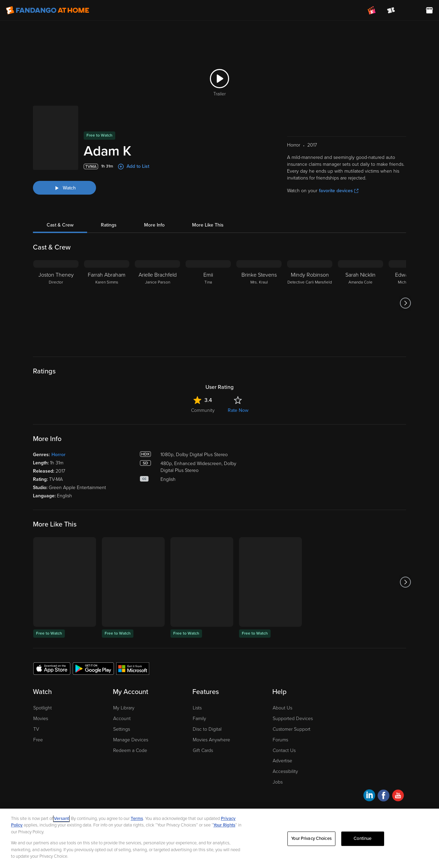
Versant (61, 819)
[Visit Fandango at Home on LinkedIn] (369, 796)
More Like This (208, 225)
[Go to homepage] (48, 10)
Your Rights (224, 825)
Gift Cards (203, 750)
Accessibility (285, 771)
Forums (280, 740)
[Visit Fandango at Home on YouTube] (398, 796)
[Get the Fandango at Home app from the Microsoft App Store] (133, 668)
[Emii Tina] (208, 303)
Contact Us (284, 750)
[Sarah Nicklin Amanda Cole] (360, 303)
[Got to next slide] (405, 303)
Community (203, 410)
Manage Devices (131, 740)
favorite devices (339, 191)
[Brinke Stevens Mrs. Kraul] (259, 303)
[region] (219, 838)
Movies (41, 719)
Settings (122, 729)
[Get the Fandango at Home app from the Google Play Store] (93, 668)
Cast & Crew (60, 225)
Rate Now (238, 410)
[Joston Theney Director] (56, 303)
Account (122, 719)
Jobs (278, 782)
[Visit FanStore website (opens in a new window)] (429, 10)
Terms (137, 819)
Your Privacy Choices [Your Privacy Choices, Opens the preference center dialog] (311, 838)
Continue (363, 838)
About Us (282, 708)
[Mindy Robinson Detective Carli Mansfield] (310, 303)
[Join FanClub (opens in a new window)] (372, 10)
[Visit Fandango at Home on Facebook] (384, 796)
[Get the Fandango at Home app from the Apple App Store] (52, 668)
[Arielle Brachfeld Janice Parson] (157, 303)
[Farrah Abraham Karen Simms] (107, 303)
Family (199, 719)
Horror (58, 455)
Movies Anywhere (211, 740)
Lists (197, 708)
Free (38, 740)
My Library (124, 708)
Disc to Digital (207, 729)
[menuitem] (410, 10)
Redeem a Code (130, 750)
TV (36, 729)
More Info (154, 225)
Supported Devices (293, 719)
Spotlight (43, 708)
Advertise (282, 761)
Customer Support (292, 729)
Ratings (109, 225)
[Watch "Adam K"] (64, 188)
